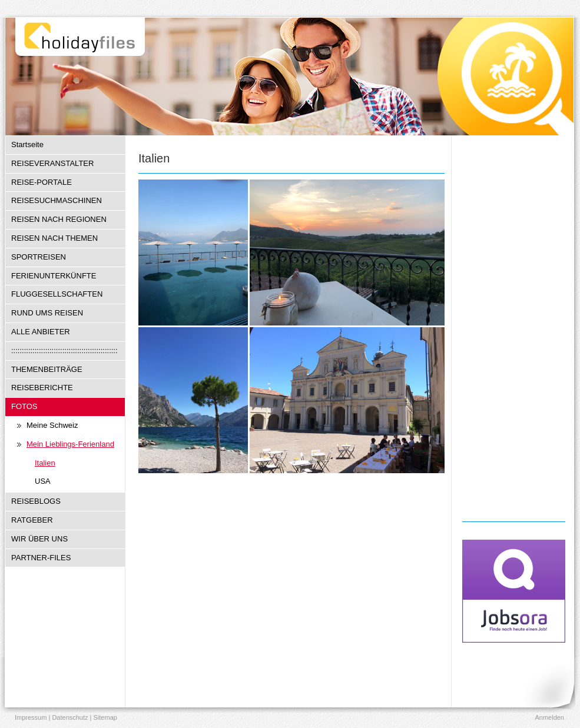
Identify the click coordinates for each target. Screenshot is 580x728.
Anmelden (549, 717)
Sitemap (105, 717)
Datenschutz (70, 717)
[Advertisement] (514, 327)
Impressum (31, 717)
